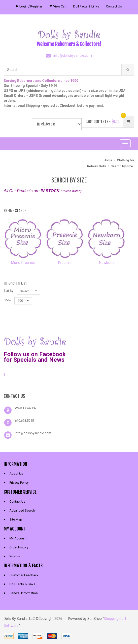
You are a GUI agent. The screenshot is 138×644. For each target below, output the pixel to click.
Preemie (65, 263)
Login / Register (31, 6)
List (21, 283)
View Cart (60, 6)
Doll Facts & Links (86, 6)
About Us (16, 474)
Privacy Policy (19, 483)
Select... (28, 291)
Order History (19, 547)
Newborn (106, 263)
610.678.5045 (24, 421)
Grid (9, 283)
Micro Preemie (23, 263)
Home (108, 160)
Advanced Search (22, 510)
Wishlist (15, 556)
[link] (69, 384)
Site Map (16, 519)
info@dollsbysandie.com (73, 56)
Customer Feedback (24, 575)
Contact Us (114, 6)
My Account (18, 538)
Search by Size (122, 166)
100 (23, 301)
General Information (24, 593)
